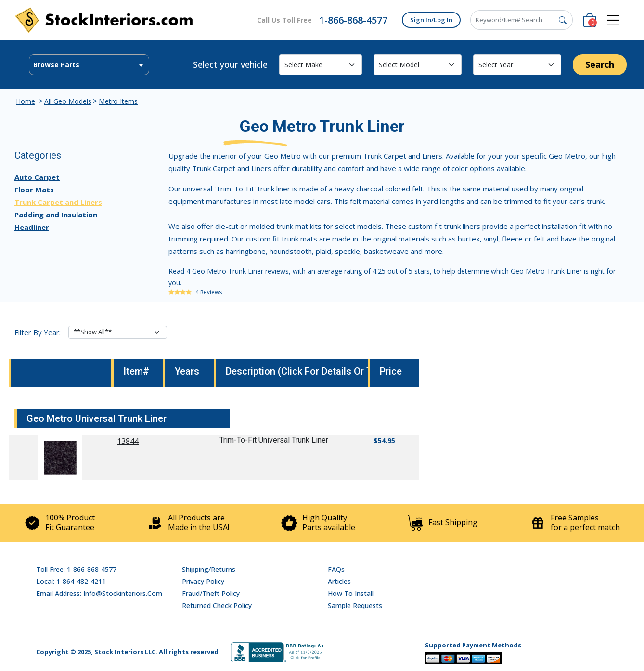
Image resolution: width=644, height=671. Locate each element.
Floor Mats (34, 190)
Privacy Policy (203, 581)
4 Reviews (209, 292)
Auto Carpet (37, 177)
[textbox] (89, 65)
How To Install (351, 593)
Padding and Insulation (56, 215)
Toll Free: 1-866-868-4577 (76, 569)
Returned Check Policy (217, 605)
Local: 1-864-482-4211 (71, 581)
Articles (339, 581)
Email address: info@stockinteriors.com (99, 593)
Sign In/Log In (431, 20)
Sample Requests (355, 605)
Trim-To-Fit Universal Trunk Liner (274, 440)
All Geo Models (68, 101)
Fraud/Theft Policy (211, 593)
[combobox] (89, 65)
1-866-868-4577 (353, 20)
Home (26, 101)
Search (600, 64)
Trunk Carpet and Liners (58, 202)
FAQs (336, 569)
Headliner (32, 227)
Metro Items (118, 101)
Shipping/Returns (209, 569)
